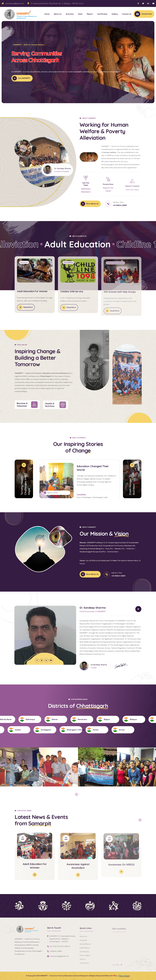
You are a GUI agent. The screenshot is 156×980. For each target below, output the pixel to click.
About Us (58, 14)
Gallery (115, 14)
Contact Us (127, 14)
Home (47, 14)
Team (80, 14)
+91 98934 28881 (120, 205)
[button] (146, 59)
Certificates (102, 14)
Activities (70, 14)
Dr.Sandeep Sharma (99, 665)
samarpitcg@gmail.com (15, 4)
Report (90, 14)
